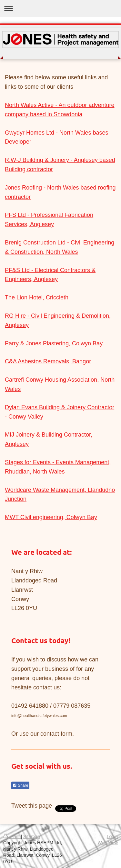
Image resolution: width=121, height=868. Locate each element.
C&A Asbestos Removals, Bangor (48, 361)
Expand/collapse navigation (60, 9)
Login (112, 837)
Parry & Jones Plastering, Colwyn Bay (54, 343)
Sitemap (31, 837)
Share (20, 785)
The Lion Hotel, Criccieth (37, 297)
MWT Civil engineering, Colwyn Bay (51, 517)
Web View (108, 843)
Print (12, 837)
